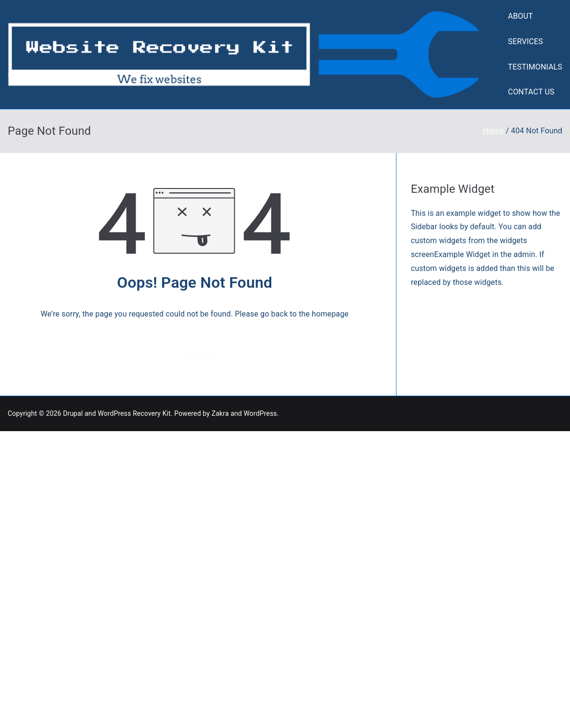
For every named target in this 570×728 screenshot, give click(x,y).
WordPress (260, 413)
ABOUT (521, 16)
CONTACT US (531, 92)
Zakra (220, 413)
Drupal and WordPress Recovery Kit (117, 413)
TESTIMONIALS (535, 67)
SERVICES (526, 41)
